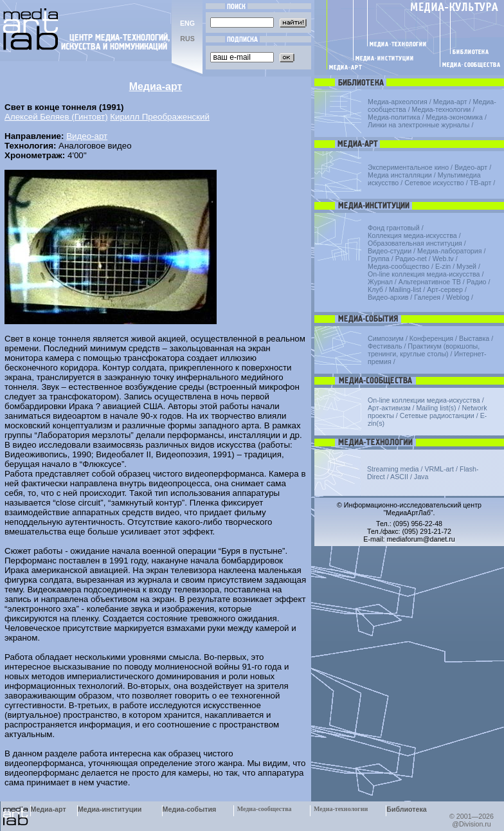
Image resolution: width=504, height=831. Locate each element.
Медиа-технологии (442, 109)
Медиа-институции (110, 809)
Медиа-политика (394, 117)
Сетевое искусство (434, 183)
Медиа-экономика (455, 117)
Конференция (431, 338)
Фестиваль (385, 346)
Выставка (474, 338)
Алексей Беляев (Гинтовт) (56, 117)
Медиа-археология (398, 102)
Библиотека (407, 809)
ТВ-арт (481, 183)
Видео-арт (87, 136)
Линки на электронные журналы (419, 125)
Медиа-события (190, 809)
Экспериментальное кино (408, 167)
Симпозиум (386, 338)
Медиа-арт (450, 102)
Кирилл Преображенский (160, 117)
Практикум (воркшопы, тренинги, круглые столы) (424, 350)
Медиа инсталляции (400, 175)
